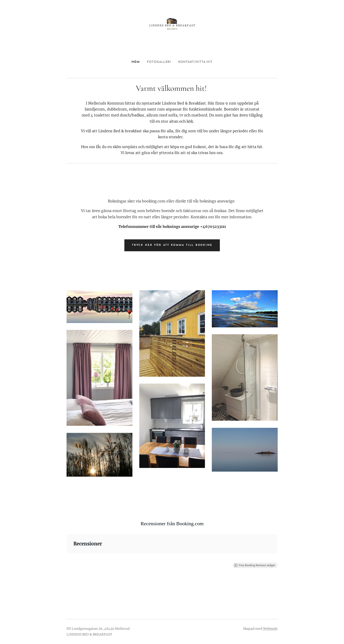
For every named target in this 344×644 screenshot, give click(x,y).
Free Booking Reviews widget (254, 565)
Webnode (270, 629)
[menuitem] (132, 62)
